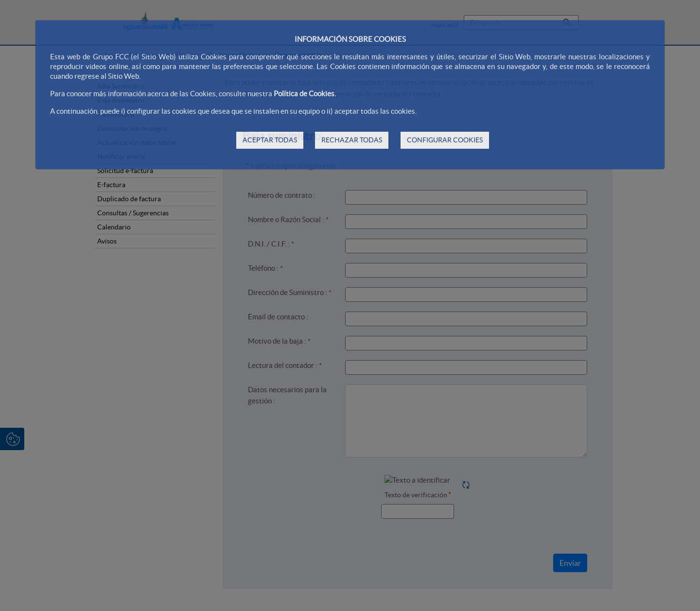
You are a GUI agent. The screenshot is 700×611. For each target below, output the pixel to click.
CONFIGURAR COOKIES (445, 140)
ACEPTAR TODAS (270, 140)
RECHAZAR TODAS (352, 140)
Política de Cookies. (305, 94)
